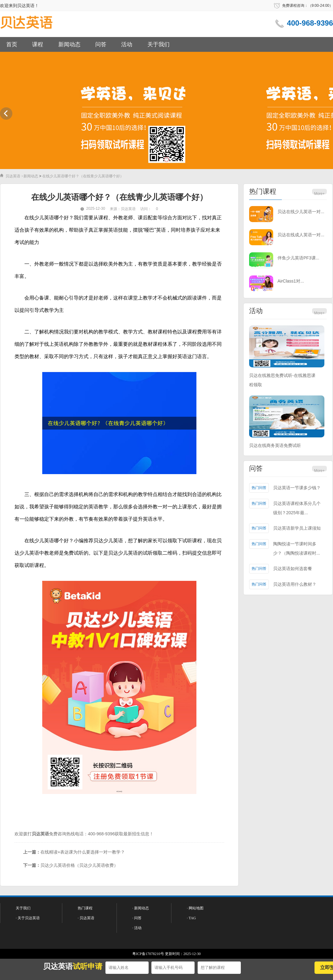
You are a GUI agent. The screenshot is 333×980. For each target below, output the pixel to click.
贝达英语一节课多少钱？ (297, 488)
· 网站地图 (195, 908)
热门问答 (259, 488)
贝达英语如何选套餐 (293, 569)
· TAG (191, 918)
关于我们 (158, 44)
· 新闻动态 (141, 908)
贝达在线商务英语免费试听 (275, 445)
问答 (101, 44)
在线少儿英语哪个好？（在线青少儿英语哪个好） (83, 176)
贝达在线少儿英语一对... (301, 212)
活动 (127, 44)
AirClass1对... (291, 281)
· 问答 (137, 918)
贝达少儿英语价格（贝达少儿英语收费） (79, 865)
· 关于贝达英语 (28, 918)
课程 (38, 44)
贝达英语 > (14, 176)
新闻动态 (69, 44)
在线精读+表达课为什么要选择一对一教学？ (83, 852)
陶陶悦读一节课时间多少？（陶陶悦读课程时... (297, 548)
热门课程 (263, 191)
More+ (319, 194)
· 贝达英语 (86, 918)
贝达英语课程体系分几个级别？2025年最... (297, 508)
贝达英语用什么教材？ (295, 584)
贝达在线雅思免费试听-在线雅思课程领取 (282, 380)
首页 (12, 44)
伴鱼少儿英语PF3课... (298, 258)
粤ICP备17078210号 (148, 954)
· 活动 (137, 928)
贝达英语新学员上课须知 (297, 528)
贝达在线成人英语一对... (301, 235)
